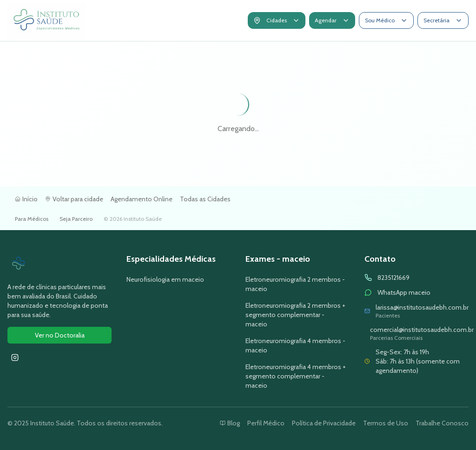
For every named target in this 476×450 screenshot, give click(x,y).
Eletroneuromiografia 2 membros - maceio (295, 284)
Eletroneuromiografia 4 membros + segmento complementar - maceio (296, 376)
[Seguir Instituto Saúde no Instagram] (15, 357)
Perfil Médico (266, 423)
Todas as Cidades (205, 199)
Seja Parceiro (76, 219)
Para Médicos (32, 219)
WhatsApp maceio (404, 292)
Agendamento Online (142, 199)
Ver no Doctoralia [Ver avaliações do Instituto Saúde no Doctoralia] (60, 335)
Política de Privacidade (324, 423)
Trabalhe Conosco (442, 423)
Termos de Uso (386, 423)
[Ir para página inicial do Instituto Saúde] (47, 20)
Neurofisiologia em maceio (165, 279)
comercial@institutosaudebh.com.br (422, 330)
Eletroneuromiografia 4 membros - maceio (295, 345)
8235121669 (393, 278)
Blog (230, 423)
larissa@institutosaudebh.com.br (422, 307)
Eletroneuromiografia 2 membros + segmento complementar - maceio (295, 315)
